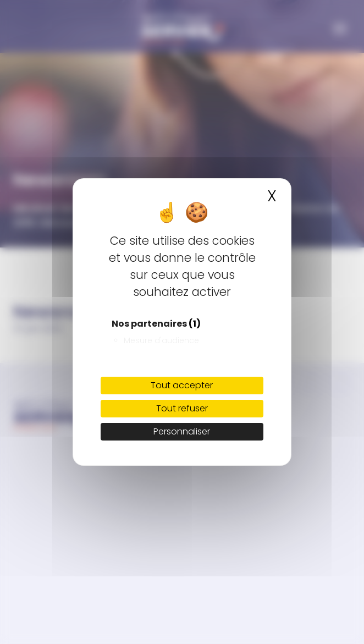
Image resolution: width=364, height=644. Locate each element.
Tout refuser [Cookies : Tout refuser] (182, 408)
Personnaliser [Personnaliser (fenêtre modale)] (182, 431)
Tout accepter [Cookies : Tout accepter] (182, 385)
